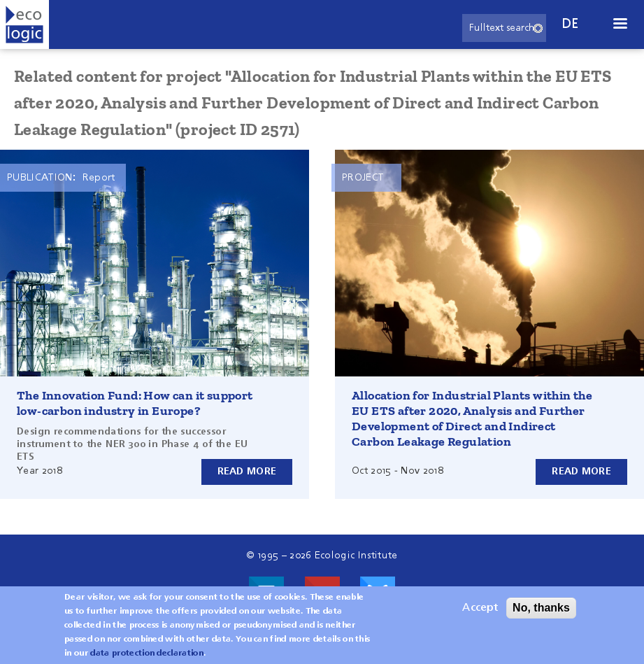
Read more (247, 472)
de (571, 24)
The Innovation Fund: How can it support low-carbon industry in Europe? (135, 403)
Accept (480, 608)
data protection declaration (147, 654)
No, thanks (541, 608)
